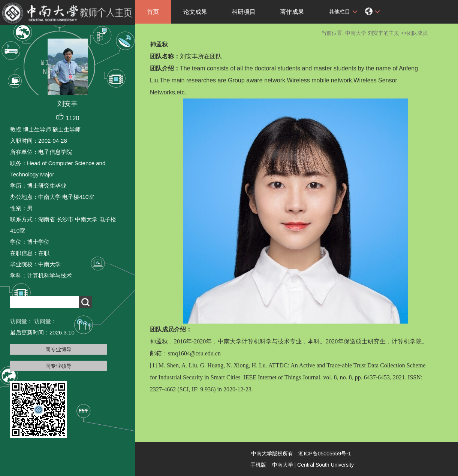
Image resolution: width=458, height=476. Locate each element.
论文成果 (195, 12)
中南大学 (283, 465)
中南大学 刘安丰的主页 (372, 33)
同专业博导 (58, 349)
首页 (153, 12)
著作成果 (292, 12)
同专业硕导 (58, 366)
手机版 (258, 465)
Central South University (326, 465)
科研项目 (244, 12)
